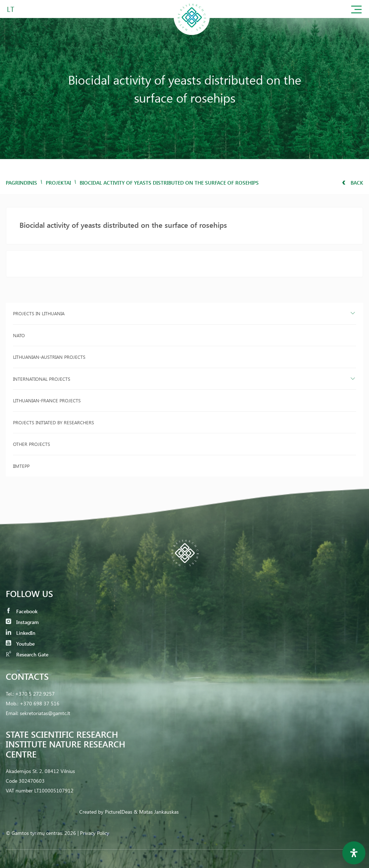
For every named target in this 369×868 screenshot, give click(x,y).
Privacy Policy (95, 833)
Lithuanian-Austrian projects (49, 357)
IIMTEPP (21, 466)
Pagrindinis (21, 183)
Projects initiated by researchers (54, 422)
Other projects (32, 444)
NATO (19, 335)
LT (11, 9)
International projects (42, 379)
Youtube (20, 644)
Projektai (58, 183)
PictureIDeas (119, 812)
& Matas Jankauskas (156, 812)
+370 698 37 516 (40, 703)
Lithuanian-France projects (47, 400)
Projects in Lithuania (39, 313)
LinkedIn (21, 633)
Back (353, 183)
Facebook (22, 611)
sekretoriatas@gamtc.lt (45, 713)
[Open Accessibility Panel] (354, 853)
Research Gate (27, 654)
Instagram (22, 622)
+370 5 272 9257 (35, 694)
